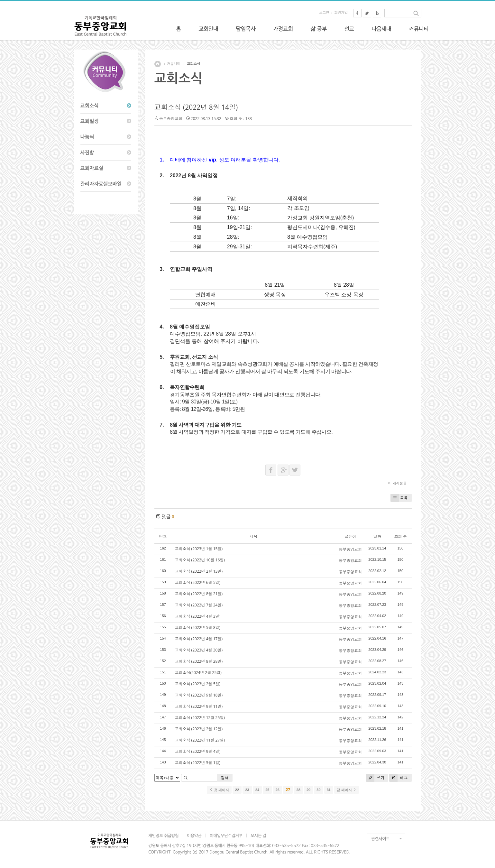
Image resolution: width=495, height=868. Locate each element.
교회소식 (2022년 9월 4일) (198, 751)
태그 (398, 778)
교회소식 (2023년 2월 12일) (199, 729)
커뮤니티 (174, 64)
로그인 (324, 13)
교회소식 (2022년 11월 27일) (200, 740)
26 (278, 790)
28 (298, 790)
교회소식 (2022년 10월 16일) (200, 560)
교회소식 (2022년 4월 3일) (198, 616)
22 (237, 790)
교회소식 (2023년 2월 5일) (198, 684)
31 (329, 790)
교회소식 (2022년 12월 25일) (200, 718)
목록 (399, 498)
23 (247, 790)
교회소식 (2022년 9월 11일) (199, 706)
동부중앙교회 (171, 119)
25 (267, 790)
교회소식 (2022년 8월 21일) (199, 594)
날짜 (377, 536)
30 (318, 790)
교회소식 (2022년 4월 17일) (199, 639)
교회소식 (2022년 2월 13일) (199, 571)
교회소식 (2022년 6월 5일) (198, 582)
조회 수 (400, 536)
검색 (225, 778)
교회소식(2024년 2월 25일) (198, 673)
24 (257, 790)
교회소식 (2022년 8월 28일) (199, 661)
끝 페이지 (347, 790)
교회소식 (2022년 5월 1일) (198, 763)
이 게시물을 (398, 483)
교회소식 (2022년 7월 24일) (199, 605)
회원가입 (341, 13)
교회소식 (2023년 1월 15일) (199, 549)
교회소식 (193, 64)
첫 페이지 (219, 790)
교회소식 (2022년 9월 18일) (199, 695)
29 (308, 790)
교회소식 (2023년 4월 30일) (199, 650)
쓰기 (375, 778)
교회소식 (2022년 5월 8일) (198, 628)
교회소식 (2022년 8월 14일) (196, 107)
